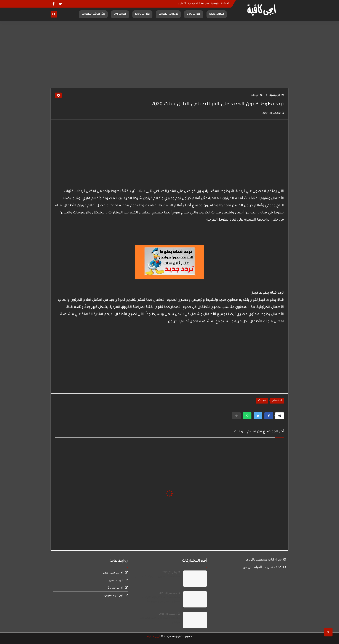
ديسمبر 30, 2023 (168, 593)
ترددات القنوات (168, 14)
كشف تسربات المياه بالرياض (262, 567)
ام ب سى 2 (115, 588)
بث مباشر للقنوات (93, 14)
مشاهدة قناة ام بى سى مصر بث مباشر (160, 621)
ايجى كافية (154, 637)
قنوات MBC (142, 14)
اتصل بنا (181, 3)
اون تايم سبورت (112, 595)
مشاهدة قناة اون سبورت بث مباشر (158, 577)
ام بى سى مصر (113, 572)
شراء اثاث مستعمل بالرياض (263, 559)
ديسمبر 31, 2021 (168, 614)
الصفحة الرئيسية (220, 3)
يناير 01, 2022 (169, 572)
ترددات (257, 95)
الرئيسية (277, 95)
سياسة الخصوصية (198, 3)
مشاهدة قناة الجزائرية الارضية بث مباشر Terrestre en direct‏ (159, 600)
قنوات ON (120, 14)
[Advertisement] (169, 54)
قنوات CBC (194, 14)
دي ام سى (116, 580)
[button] (269, 416)
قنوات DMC (217, 14)
